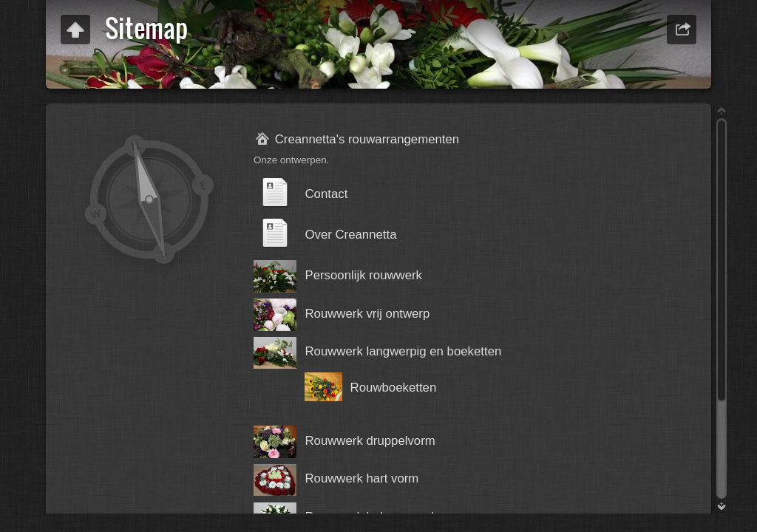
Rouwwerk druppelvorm (370, 441)
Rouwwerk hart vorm (361, 478)
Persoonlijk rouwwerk (363, 275)
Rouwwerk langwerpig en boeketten (403, 351)
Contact (326, 194)
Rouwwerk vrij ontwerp (367, 314)
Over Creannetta (350, 235)
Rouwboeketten (394, 388)
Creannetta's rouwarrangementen (367, 139)
